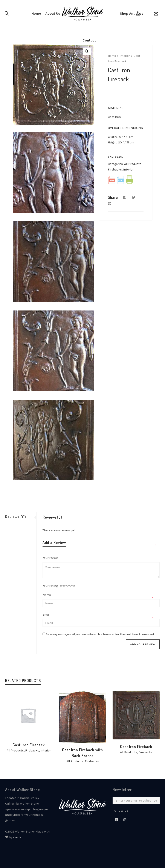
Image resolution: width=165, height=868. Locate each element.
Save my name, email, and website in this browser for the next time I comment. (100, 634)
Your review (50, 558)
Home (112, 56)
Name (47, 595)
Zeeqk (17, 837)
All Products (133, 164)
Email (47, 615)
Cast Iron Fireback (29, 745)
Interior (125, 56)
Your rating (50, 586)
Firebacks (115, 170)
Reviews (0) (16, 517)
